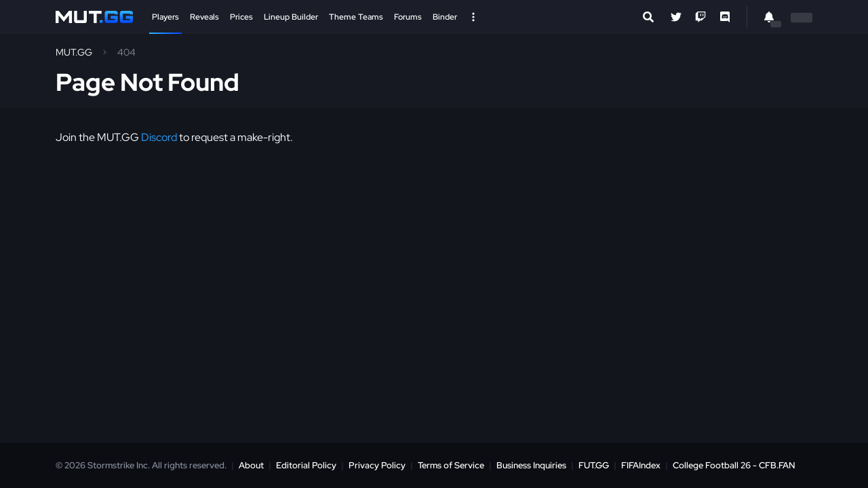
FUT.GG (594, 465)
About (251, 465)
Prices (241, 17)
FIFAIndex (641, 465)
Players (165, 17)
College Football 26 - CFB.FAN (734, 465)
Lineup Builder (291, 17)
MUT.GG (74, 52)
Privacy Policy (377, 465)
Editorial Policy (306, 465)
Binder (445, 17)
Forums (408, 17)
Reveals (204, 17)
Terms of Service (451, 465)
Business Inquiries (531, 465)
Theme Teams (356, 17)
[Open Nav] (473, 17)
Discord (159, 137)
